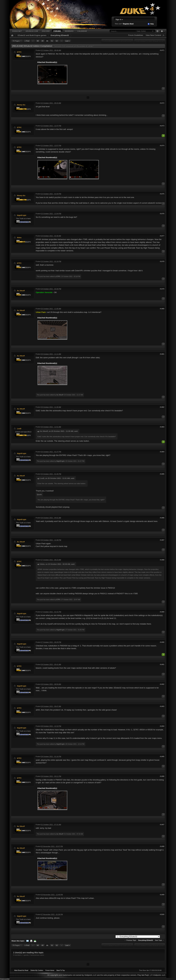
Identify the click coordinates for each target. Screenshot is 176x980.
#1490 (162, 642)
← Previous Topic (130, 940)
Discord (46, 31)
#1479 (162, 289)
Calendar (82, 31)
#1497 (162, 825)
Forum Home (50, 970)
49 (42, 41)
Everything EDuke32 (60, 35)
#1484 (162, 452)
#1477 (162, 236)
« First (27, 41)
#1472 (162, 103)
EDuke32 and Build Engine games (32, 35)
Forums (57, 31)
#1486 (162, 518)
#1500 (162, 914)
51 (52, 41)
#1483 (162, 427)
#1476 (162, 214)
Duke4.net (17, 31)
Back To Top (61, 970)
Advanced (157, 31)
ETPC (19, 52)
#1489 (162, 612)
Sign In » (119, 19)
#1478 (162, 261)
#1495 (162, 756)
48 (38, 41)
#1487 (162, 540)
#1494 (162, 726)
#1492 (162, 684)
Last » (68, 41)
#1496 (162, 776)
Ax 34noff (21, 291)
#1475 (162, 194)
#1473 (162, 126)
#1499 (162, 895)
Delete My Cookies (37, 970)
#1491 (162, 664)
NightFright (22, 215)
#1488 (162, 560)
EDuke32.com (32, 31)
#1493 (162, 706)
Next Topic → (159, 940)
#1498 (162, 846)
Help (151, 24)
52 (57, 41)
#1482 (162, 407)
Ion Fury (145, 975)
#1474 (162, 146)
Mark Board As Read (21, 970)
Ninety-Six (21, 105)
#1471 (162, 50)
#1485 (162, 474)
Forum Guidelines (136, 35)
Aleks (19, 237)
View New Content (153, 35)
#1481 (162, 354)
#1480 (162, 309)
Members (69, 31)
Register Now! (128, 24)
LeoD (19, 429)
